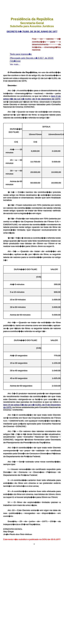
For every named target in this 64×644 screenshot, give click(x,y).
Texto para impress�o (21, 54)
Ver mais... (15, 64)
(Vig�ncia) (15, 61)
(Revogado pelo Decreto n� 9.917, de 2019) (32, 58)
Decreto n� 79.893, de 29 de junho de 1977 (32, 31)
